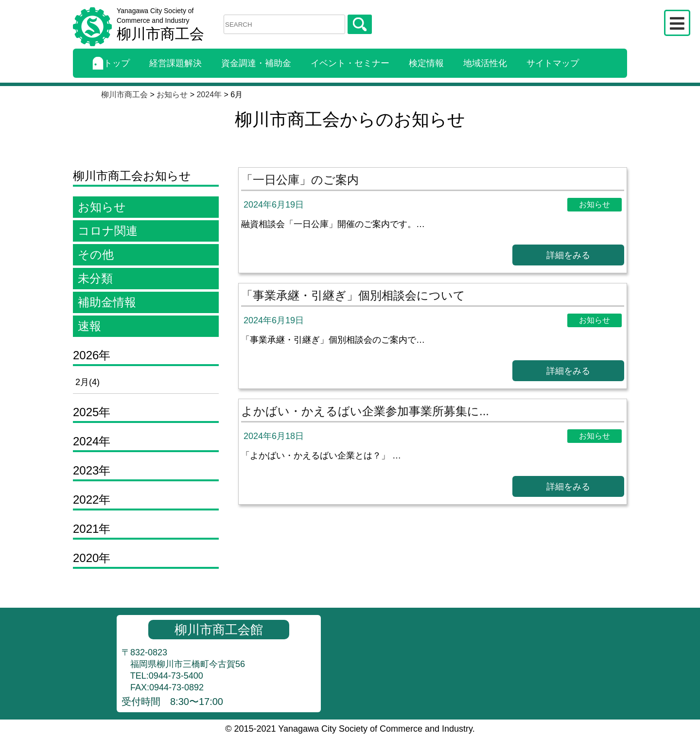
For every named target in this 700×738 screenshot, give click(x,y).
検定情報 (426, 63)
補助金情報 (107, 302)
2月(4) (87, 382)
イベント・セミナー (350, 63)
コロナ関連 (108, 231)
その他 (96, 255)
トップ (111, 63)
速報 (89, 326)
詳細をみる (568, 255)
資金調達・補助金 (256, 63)
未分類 (95, 278)
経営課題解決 (175, 63)
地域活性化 (485, 63)
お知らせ (102, 207)
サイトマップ (553, 63)
